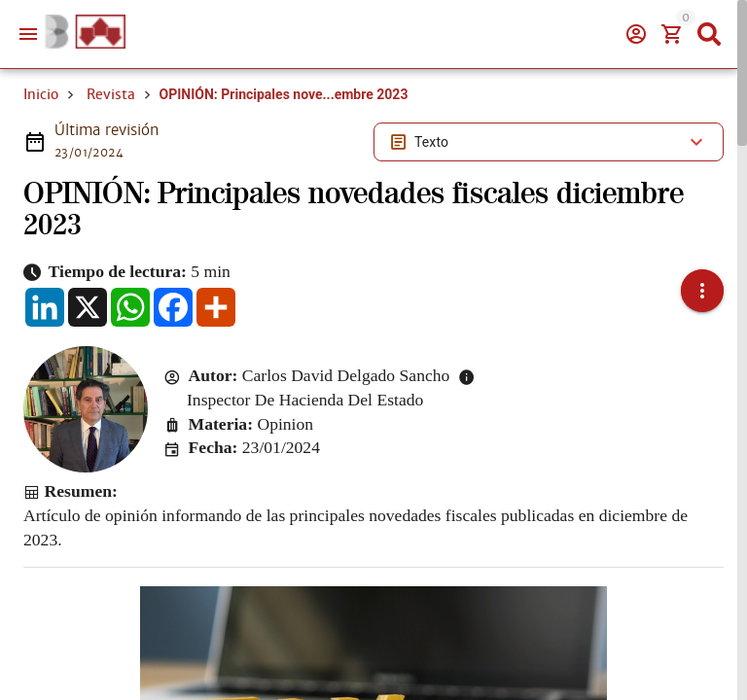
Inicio (41, 94)
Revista (111, 94)
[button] (702, 291)
